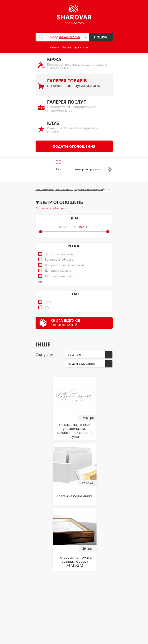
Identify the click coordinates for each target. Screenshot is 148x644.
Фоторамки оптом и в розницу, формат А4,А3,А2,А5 (75, 561)
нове (48, 302)
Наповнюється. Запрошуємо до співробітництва (77, 106)
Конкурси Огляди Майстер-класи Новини (77, 127)
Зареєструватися (75, 47)
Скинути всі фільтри (50, 208)
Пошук (101, 37)
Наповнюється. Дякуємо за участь (77, 83)
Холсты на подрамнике (75, 496)
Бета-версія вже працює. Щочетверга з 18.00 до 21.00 (77, 63)
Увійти (54, 47)
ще (40, 281)
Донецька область (58, 271)
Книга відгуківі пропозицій (65, 323)
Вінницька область (59, 254)
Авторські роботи (88, 169)
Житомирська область (61, 276)
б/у (47, 308)
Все (59, 165)
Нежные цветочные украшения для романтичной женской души (75, 431)
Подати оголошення (74, 146)
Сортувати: (45, 355)
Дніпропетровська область (64, 265)
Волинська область (59, 260)
